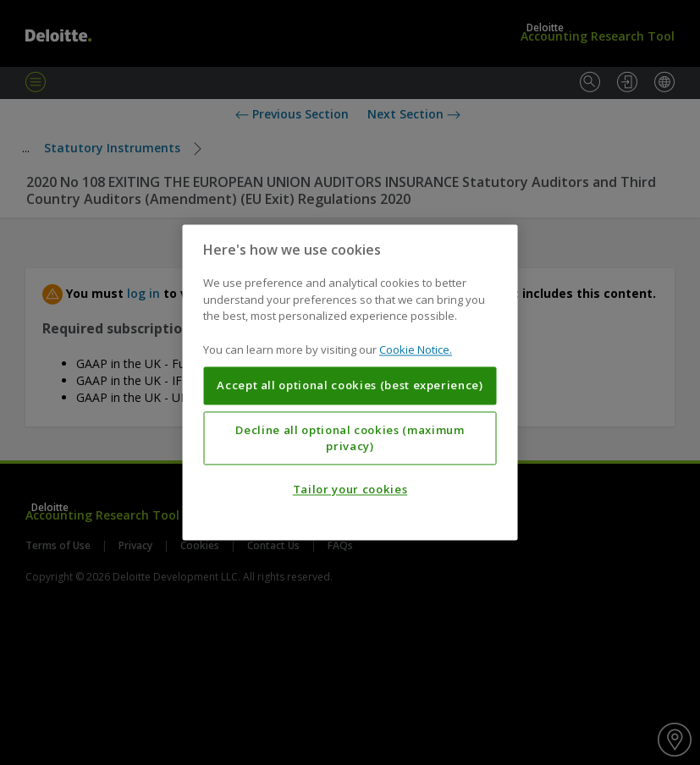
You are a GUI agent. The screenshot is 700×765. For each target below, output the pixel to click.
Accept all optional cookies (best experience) (350, 386)
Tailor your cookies (350, 490)
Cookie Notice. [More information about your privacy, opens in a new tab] (416, 349)
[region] (350, 382)
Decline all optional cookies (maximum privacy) (350, 438)
